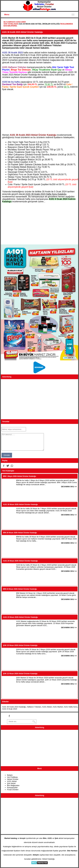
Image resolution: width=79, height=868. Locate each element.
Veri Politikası (12, 777)
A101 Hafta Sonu (71, 707)
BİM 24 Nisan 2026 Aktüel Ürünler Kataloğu (20, 589)
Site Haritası (72, 851)
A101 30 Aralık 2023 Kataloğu (14, 707)
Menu (7, 15)
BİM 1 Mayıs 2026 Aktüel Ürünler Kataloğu (20, 476)
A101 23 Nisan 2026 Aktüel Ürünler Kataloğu (20, 617)
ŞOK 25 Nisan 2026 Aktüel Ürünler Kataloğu (20, 645)
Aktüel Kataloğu (48, 859)
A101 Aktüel (47, 707)
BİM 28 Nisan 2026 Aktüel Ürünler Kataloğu (20, 533)
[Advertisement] (40, 112)
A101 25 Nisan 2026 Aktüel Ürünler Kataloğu (20, 561)
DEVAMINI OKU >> (69, 487)
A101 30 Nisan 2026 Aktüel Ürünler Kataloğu (39, 24)
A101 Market (58, 707)
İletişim (10, 775)
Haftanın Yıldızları (34, 707)
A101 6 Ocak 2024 (10, 709)
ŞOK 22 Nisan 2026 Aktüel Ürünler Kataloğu (20, 674)
